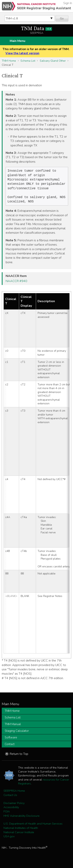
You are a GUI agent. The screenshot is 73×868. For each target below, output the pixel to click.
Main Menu (18, 41)
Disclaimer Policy (14, 806)
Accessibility (11, 810)
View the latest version (22, 53)
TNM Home (9, 61)
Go (62, 18)
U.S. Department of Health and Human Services (33, 827)
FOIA (7, 815)
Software (11, 741)
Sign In (68, 3)
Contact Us (10, 798)
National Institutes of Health (21, 831)
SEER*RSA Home (14, 794)
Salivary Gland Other (53, 61)
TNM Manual (13, 727)
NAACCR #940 (16, 284)
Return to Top (19, 757)
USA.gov (9, 839)
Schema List (28, 61)
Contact (10, 747)
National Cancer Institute (19, 835)
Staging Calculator (17, 734)
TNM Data (36, 29)
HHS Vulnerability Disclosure (22, 819)
